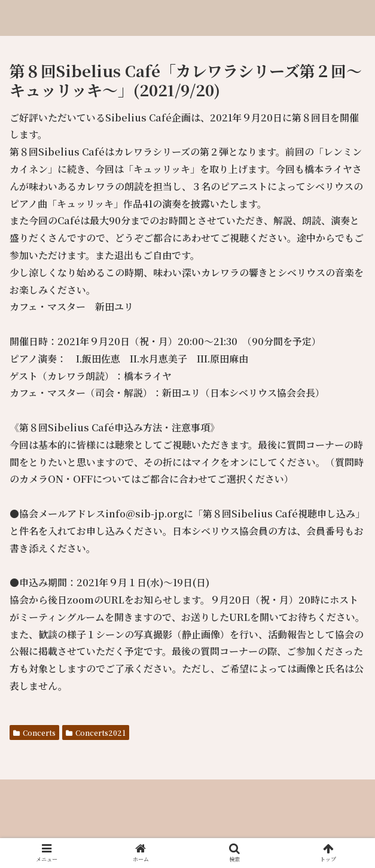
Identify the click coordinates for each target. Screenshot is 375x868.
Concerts (34, 733)
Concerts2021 (96, 733)
